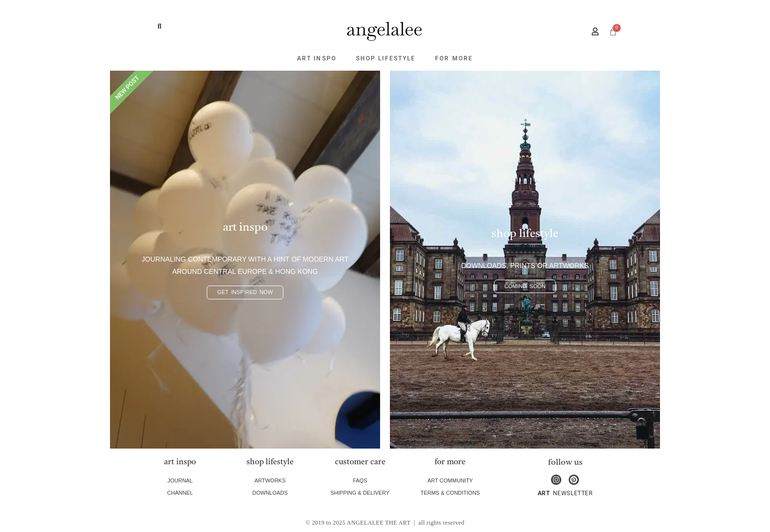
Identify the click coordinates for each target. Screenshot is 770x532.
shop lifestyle (386, 58)
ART (544, 493)
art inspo (317, 58)
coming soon (525, 286)
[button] (160, 26)
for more (454, 58)
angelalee (384, 29)
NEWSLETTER (571, 493)
